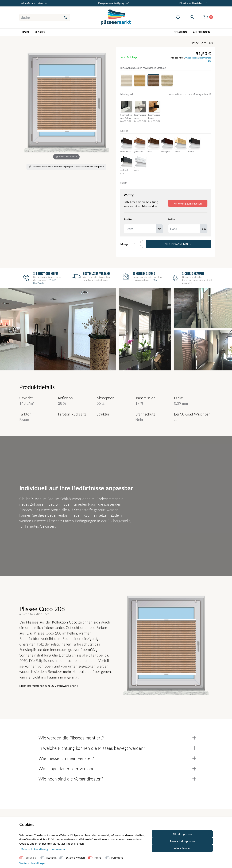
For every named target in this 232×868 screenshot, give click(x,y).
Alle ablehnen (182, 848)
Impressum (58, 849)
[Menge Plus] (141, 242)
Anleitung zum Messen (188, 203)
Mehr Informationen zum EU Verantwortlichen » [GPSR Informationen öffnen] (49, 686)
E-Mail (154, 280)
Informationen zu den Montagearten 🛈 (190, 94)
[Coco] (66, 104)
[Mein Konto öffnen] (192, 17)
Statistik (51, 857)
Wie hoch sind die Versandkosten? (117, 779)
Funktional (118, 857)
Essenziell (31, 857)
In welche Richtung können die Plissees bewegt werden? (117, 748)
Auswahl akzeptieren (182, 841)
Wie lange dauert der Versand (117, 768)
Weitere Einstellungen (33, 863)
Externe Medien (75, 857)
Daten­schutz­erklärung (35, 849)
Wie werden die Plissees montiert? (117, 738)
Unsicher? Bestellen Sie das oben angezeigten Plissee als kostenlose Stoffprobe (66, 167)
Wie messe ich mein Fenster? (117, 758)
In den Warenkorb (178, 244)
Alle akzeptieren (182, 834)
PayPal (98, 857)
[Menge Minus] (141, 246)
